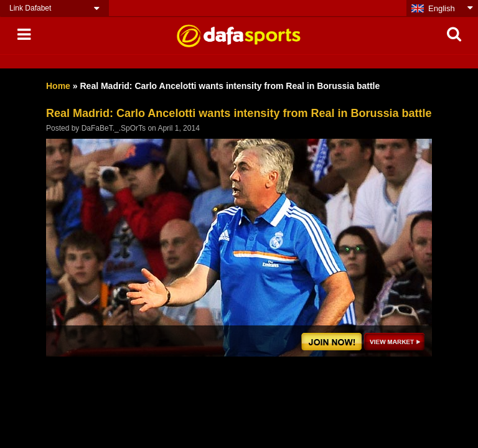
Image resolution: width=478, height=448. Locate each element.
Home (58, 86)
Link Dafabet (30, 8)
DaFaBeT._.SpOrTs (114, 128)
